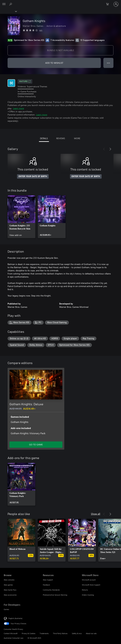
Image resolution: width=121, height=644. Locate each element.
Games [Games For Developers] (6, 609)
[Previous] (104, 149)
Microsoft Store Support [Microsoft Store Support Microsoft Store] (91, 585)
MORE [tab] (77, 138)
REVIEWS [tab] (61, 138)
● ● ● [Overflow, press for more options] (108, 63)
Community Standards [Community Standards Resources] (51, 590)
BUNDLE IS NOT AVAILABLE (61, 50)
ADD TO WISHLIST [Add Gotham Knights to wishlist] (54, 63)
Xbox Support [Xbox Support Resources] (48, 580)
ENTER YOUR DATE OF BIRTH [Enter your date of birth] (33, 176)
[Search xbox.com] (11, 4)
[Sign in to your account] (116, 4)
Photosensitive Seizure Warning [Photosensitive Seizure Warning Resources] (55, 595)
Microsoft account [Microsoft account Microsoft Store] (89, 580)
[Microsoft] (60, 2)
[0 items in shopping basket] (108, 4)
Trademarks (44, 633)
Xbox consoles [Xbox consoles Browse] (9, 580)
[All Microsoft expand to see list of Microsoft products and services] (4, 4)
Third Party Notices (60, 633)
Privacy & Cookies (29, 633)
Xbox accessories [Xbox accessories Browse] (10, 595)
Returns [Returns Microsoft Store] (85, 590)
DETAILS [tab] (44, 138)
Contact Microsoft (11, 633)
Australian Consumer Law (14, 638)
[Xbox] (8, 11)
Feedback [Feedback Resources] (46, 585)
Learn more (18, 108)
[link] (21, 217)
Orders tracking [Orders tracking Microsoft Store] (88, 595)
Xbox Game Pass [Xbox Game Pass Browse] (10, 590)
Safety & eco (77, 633)
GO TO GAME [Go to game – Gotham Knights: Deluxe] (36, 445)
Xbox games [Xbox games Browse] (8, 585)
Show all (96, 514)
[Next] (110, 149)
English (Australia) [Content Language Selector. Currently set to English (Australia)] (15, 618)
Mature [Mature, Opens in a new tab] (25, 81)
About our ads (91, 633)
